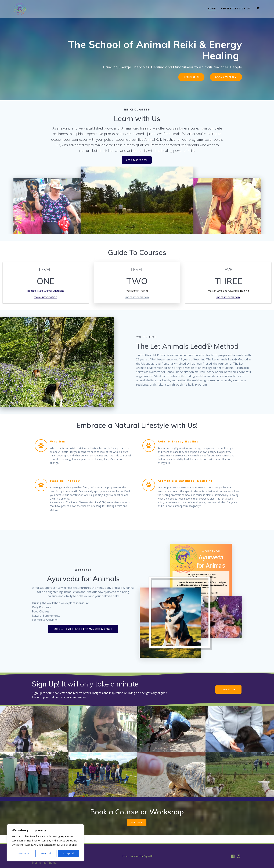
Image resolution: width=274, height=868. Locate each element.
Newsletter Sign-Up (235, 8)
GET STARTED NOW (137, 161)
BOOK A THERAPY (225, 77)
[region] (45, 843)
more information (45, 298)
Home (212, 8)
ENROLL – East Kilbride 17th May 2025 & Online (83, 636)
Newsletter (228, 697)
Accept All (68, 853)
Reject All (46, 853)
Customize (23, 853)
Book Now (137, 830)
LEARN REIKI (188, 77)
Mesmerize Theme (44, 863)
